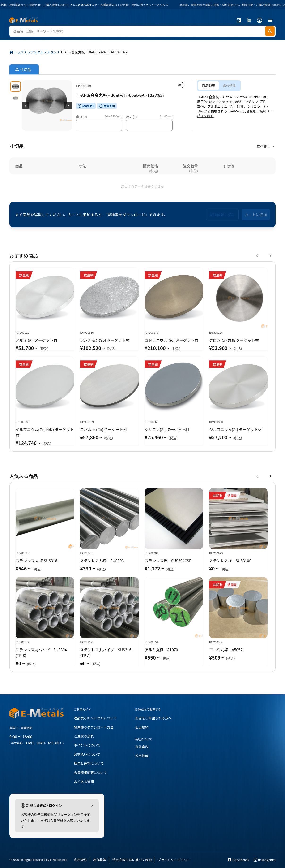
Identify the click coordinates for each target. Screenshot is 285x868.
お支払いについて (87, 754)
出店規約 (142, 727)
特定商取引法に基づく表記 (132, 860)
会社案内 (142, 747)
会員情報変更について (90, 773)
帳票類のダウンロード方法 (94, 727)
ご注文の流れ (84, 736)
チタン (52, 52)
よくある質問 (84, 782)
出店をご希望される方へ (153, 718)
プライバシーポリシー (174, 860)
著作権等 (100, 860)
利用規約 (81, 860)
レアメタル (35, 52)
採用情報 (142, 756)
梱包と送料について (89, 763)
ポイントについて (87, 745)
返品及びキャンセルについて (95, 718)
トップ (19, 52)
